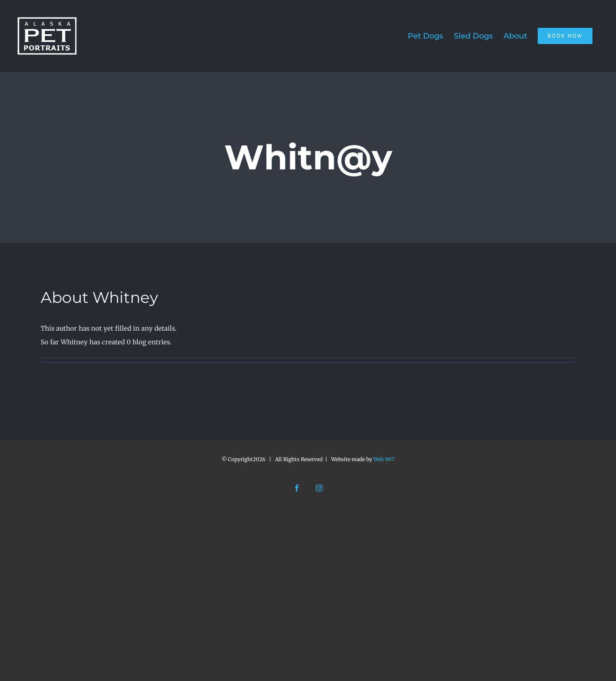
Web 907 (384, 459)
